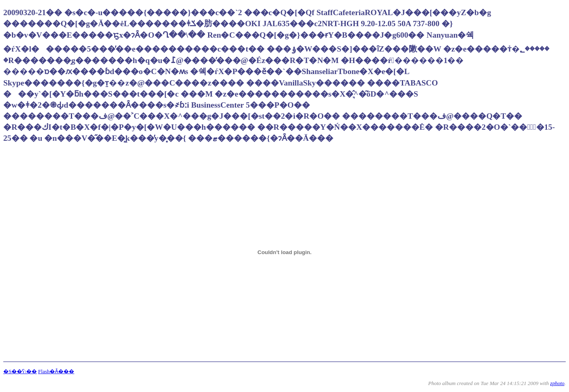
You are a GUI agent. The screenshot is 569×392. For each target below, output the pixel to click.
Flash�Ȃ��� (56, 371)
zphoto (557, 383)
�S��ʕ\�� (20, 371)
